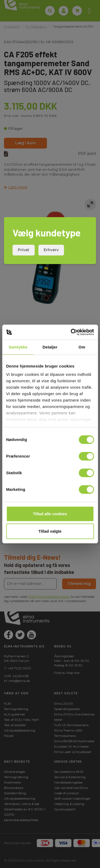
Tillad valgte (50, 531)
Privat (24, 250)
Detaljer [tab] (50, 347)
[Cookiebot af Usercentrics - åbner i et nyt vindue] (71, 332)
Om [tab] (82, 347)
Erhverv (51, 250)
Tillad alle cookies (50, 514)
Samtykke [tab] (18, 347)
